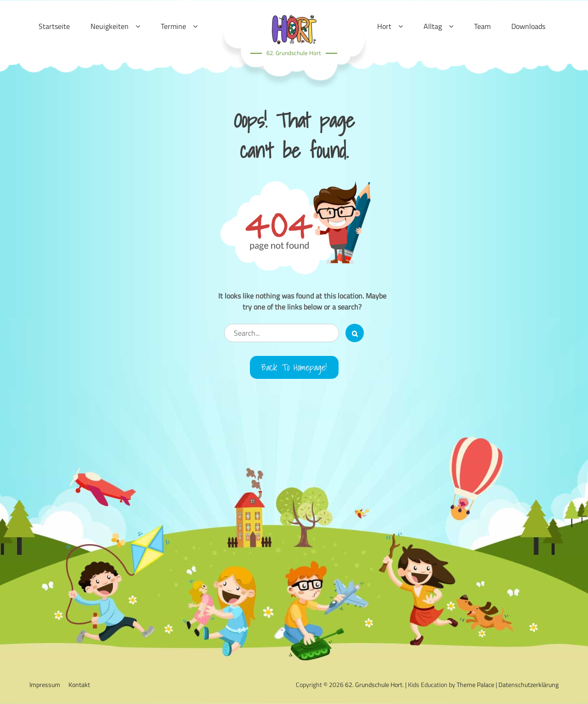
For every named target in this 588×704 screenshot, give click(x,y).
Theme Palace (475, 684)
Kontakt (79, 684)
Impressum (45, 684)
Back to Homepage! (294, 367)
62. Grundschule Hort (294, 53)
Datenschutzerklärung (529, 684)
